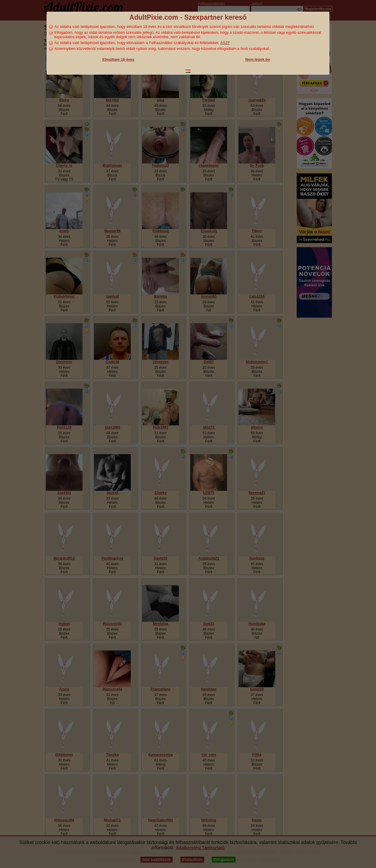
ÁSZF (225, 43)
